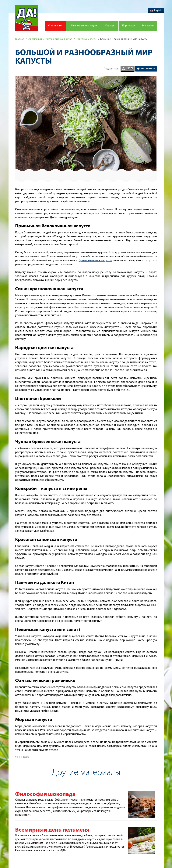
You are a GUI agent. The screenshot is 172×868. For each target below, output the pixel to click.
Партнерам (129, 26)
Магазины (148, 26)
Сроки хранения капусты (95, 260)
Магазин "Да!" (27, 18)
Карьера (110, 26)
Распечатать (148, 69)
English (156, 11)
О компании (55, 26)
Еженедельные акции (84, 26)
